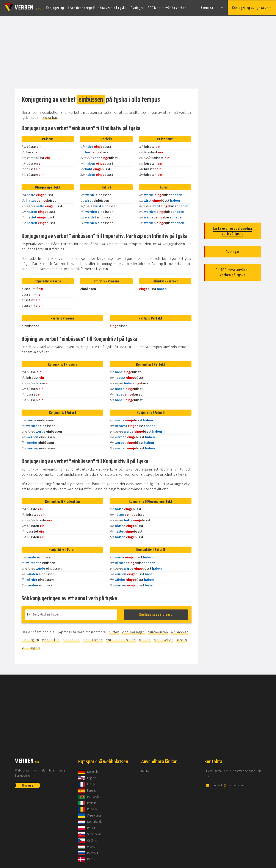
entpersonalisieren (121, 639)
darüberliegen (133, 631)
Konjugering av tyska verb (252, 7)
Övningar (137, 7)
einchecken (51, 639)
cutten (114, 631)
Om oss (28, 784)
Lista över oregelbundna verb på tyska (97, 7)
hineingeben (164, 639)
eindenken (71, 639)
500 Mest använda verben (167, 7)
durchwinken (158, 631)
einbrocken (180, 631)
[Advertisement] (138, 51)
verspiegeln (31, 646)
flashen (145, 639)
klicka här (50, 116)
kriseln (182, 639)
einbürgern (30, 639)
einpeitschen (93, 639)
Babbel (146, 770)
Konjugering (55, 7)
